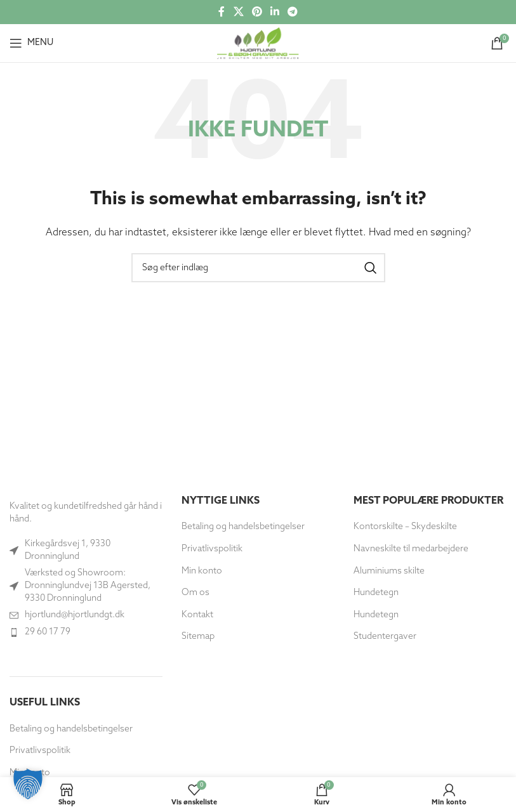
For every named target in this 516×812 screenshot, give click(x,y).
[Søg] (258, 268)
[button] (28, 784)
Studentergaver (385, 637)
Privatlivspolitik (40, 751)
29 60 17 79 (48, 632)
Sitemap (198, 637)
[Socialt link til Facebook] (222, 12)
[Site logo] (258, 43)
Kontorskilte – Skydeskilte (405, 527)
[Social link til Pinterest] (257, 12)
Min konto (202, 571)
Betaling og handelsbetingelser (71, 729)
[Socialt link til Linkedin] (275, 12)
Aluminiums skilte (389, 571)
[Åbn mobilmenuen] (31, 43)
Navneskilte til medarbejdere (411, 549)
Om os (195, 593)
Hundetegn (376, 593)
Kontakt (197, 615)
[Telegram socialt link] (293, 12)
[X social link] (238, 12)
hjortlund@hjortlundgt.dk (75, 615)
